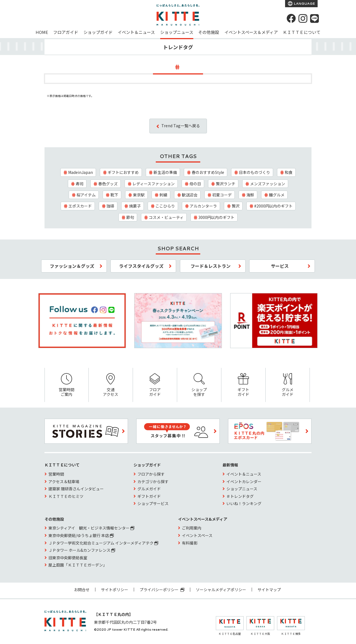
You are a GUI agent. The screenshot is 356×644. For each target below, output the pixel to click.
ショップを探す (199, 385)
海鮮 (250, 195)
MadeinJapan (81, 172)
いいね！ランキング (244, 503)
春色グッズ (108, 184)
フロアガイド (66, 32)
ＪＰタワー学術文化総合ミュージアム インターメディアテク (103, 543)
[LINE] (315, 18)
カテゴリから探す (153, 481)
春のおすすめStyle (208, 172)
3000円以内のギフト (216, 217)
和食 (289, 172)
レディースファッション (154, 184)
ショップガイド (98, 32)
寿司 (80, 184)
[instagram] (303, 18)
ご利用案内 (192, 528)
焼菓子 (135, 206)
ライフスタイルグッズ (141, 266)
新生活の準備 (165, 172)
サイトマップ (269, 590)
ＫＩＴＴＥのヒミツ (66, 496)
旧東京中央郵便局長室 (68, 558)
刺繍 (163, 195)
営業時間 (56, 474)
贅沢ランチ (226, 184)
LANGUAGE (304, 3)
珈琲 (110, 206)
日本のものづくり (254, 172)
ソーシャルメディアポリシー (221, 590)
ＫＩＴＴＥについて (302, 32)
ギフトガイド (243, 385)
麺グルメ (277, 195)
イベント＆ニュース (136, 32)
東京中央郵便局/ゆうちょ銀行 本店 (81, 535)
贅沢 (236, 206)
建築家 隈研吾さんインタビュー (76, 489)
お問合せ (82, 590)
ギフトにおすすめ (123, 172)
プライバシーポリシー (162, 590)
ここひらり (165, 206)
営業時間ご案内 (67, 385)
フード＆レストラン (211, 266)
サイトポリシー (115, 590)
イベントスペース (197, 535)
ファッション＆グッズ (72, 266)
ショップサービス (153, 503)
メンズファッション (268, 184)
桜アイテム (86, 195)
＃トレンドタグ (240, 496)
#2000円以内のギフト (273, 206)
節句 (130, 217)
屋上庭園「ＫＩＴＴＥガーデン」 (78, 565)
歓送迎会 (190, 195)
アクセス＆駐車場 (64, 481)
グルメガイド (288, 385)
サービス (280, 266)
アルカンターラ (203, 206)
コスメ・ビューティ (166, 217)
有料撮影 (190, 543)
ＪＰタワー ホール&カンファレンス (82, 550)
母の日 (195, 184)
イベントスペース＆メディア (251, 32)
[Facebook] (291, 18)
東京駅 (139, 195)
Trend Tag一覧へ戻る (181, 126)
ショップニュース (177, 32)
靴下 (114, 195)
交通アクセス (111, 385)
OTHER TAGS (178, 156)
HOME (42, 32)
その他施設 (209, 32)
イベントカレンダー (244, 481)
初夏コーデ (222, 195)
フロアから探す (151, 474)
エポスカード (80, 206)
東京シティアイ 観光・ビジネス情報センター (91, 528)
